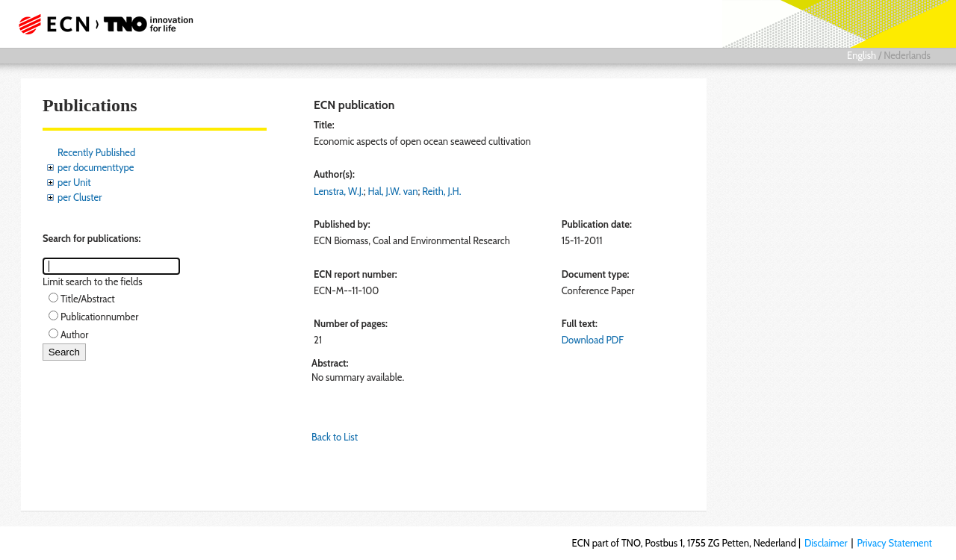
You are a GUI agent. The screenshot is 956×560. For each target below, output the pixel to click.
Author (74, 335)
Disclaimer (826, 543)
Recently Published (96, 152)
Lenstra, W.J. (339, 191)
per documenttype (96, 167)
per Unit (74, 182)
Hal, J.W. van (392, 191)
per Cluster (80, 197)
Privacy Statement (894, 543)
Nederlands (907, 55)
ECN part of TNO (101, 24)
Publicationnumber (99, 317)
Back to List (335, 437)
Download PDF (593, 340)
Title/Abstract (88, 299)
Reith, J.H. (441, 191)
